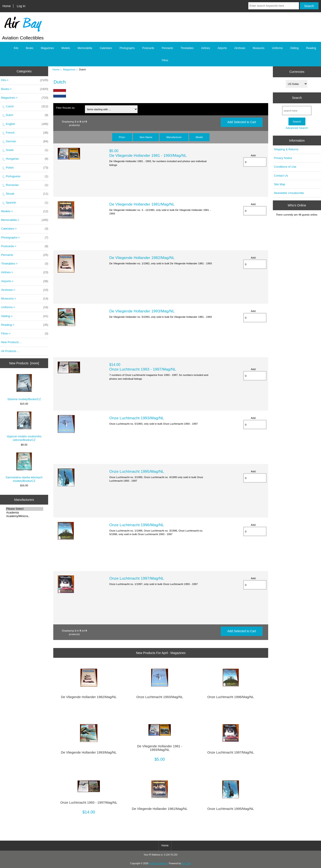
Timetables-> (25, 264)
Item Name (146, 137)
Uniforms (277, 48)
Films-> (25, 334)
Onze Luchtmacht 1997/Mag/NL (137, 578)
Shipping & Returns (286, 149)
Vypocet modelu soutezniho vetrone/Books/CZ (24, 427)
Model (199, 137)
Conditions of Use (285, 167)
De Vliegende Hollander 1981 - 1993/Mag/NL (148, 155)
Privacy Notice (283, 158)
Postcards (148, 48)
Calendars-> (25, 229)
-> (25, 98)
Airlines (206, 48)
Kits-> (25, 80)
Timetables (187, 48)
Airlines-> (25, 272)
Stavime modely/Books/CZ (24, 387)
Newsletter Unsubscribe (289, 193)
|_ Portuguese (25, 176)
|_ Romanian (25, 185)
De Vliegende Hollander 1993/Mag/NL (142, 311)
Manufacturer (174, 137)
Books (30, 48)
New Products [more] (24, 363)
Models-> (25, 211)
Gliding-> (25, 316)
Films (165, 60)
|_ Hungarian (25, 159)
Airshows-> (25, 290)
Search (297, 98)
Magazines (69, 69)
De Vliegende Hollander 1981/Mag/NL (142, 204)
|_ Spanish (25, 203)
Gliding (294, 48)
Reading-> (25, 325)
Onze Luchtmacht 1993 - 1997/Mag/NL (143, 369)
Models (66, 48)
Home (7, 6)
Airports (222, 48)
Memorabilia (85, 48)
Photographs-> (25, 238)
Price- (122, 137)
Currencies (297, 72)
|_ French (25, 133)
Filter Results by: (66, 108)
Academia (25, 513)
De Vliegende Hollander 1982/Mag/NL (142, 258)
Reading (311, 48)
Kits (16, 48)
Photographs (127, 48)
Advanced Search (297, 128)
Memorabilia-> (25, 220)
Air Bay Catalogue (158, 863)
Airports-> (25, 281)
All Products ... (10, 351)
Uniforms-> (25, 307)
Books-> (25, 89)
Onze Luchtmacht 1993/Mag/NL (137, 418)
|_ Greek (25, 150)
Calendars (106, 48)
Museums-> (25, 299)
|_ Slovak (25, 194)
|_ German (25, 141)
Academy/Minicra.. (25, 516)
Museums (259, 48)
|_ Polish (25, 168)
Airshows (240, 48)
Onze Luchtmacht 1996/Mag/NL (137, 525)
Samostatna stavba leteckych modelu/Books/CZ (24, 468)
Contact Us (281, 176)
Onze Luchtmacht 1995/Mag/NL (137, 471)
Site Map (280, 184)
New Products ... (12, 342)
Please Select (25, 509)
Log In (21, 6)
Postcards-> (25, 246)
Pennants (168, 48)
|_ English (25, 124)
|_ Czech (25, 106)
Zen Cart (186, 863)
